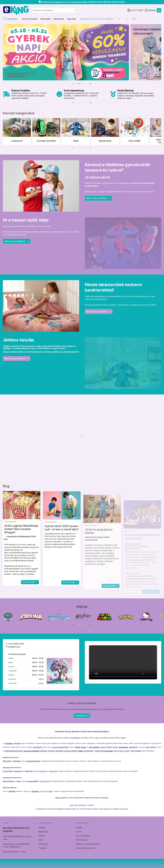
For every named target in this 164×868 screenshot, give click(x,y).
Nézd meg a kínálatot (99, 198)
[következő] (90, 84)
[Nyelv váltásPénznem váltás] (135, 10)
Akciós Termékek (137, 29)
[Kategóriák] (10, 19)
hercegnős (28, 762)
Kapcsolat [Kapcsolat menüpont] (72, 19)
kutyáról (35, 802)
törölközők (36, 762)
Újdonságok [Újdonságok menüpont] (46, 19)
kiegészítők (108, 762)
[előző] (74, 84)
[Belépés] (150, 10)
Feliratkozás (82, 716)
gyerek (83, 758)
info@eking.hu (26, 847)
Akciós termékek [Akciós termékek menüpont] (30, 19)
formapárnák (123, 758)
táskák (80, 762)
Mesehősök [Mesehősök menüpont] (59, 19)
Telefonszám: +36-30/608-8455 (27, 844)
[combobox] (55, 10)
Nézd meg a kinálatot (99, 312)
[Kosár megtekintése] (159, 10)
